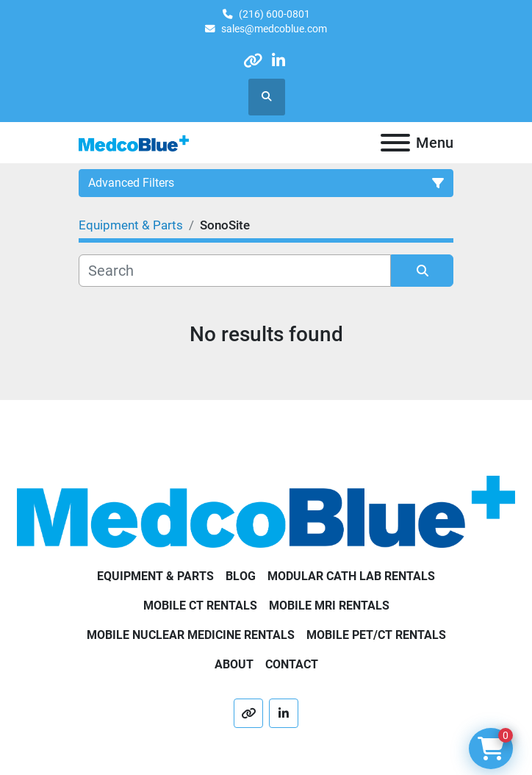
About (234, 664)
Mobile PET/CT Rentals (376, 635)
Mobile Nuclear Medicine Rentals (191, 635)
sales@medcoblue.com (274, 29)
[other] (253, 61)
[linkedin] (278, 61)
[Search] (235, 271)
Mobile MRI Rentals (329, 606)
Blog (241, 576)
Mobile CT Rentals (200, 606)
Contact (292, 664)
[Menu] (395, 143)
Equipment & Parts (155, 576)
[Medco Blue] (266, 511)
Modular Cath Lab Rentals (351, 576)
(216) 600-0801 (274, 14)
